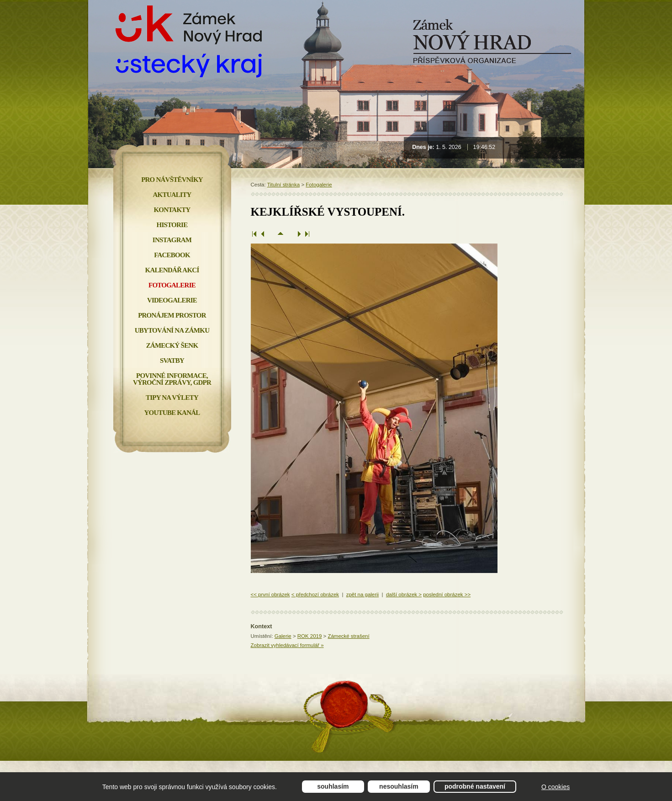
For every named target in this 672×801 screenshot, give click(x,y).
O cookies (556, 787)
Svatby (172, 361)
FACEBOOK (172, 255)
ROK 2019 (310, 636)
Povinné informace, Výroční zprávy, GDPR (172, 379)
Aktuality (172, 195)
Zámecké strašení (348, 636)
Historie (172, 225)
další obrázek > (404, 594)
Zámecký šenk (172, 345)
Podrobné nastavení (475, 786)
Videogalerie (172, 300)
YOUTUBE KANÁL (172, 413)
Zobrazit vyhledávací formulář (287, 645)
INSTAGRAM (172, 240)
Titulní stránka (284, 185)
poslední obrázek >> (447, 594)
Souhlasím (333, 786)
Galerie (283, 636)
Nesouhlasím (399, 786)
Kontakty (172, 210)
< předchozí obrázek (315, 594)
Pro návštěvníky (172, 180)
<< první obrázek (270, 594)
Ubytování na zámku (172, 330)
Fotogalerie (319, 185)
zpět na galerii (362, 594)
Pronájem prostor (172, 315)
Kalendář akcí (172, 270)
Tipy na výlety (172, 398)
